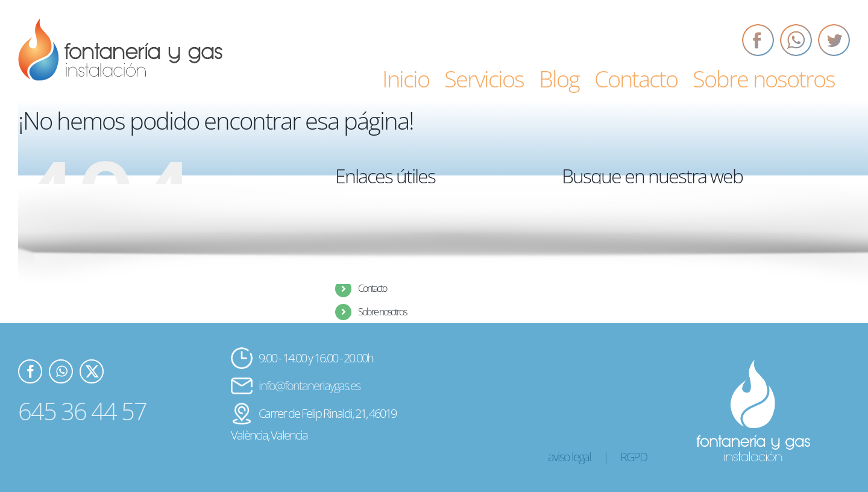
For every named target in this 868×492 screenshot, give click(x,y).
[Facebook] (758, 40)
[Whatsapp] (796, 40)
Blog (365, 265)
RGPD (634, 457)
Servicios (372, 242)
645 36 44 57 (82, 411)
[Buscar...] (694, 252)
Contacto (372, 288)
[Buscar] (577, 252)
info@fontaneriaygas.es (309, 386)
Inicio (366, 219)
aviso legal (569, 457)
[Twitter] (834, 40)
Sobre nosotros (382, 312)
